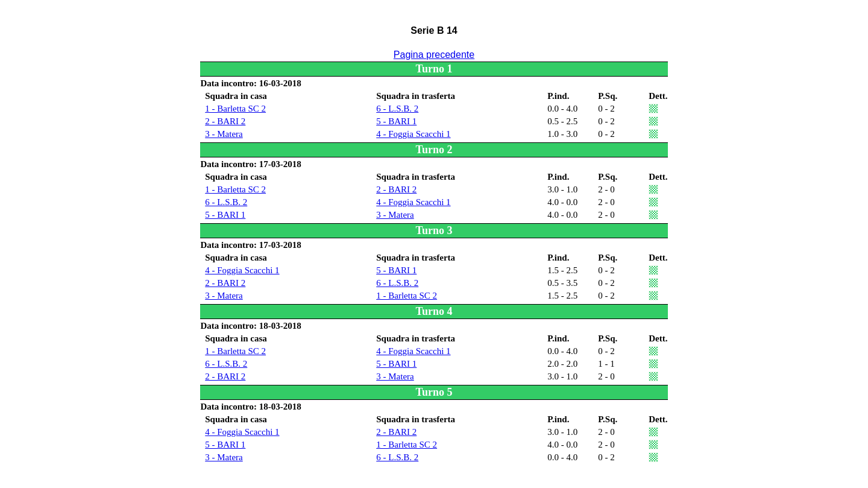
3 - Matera (224, 134)
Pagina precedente (434, 55)
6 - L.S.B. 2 (397, 109)
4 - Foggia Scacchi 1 (413, 134)
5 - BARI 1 (396, 121)
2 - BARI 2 (225, 121)
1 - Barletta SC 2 (235, 109)
